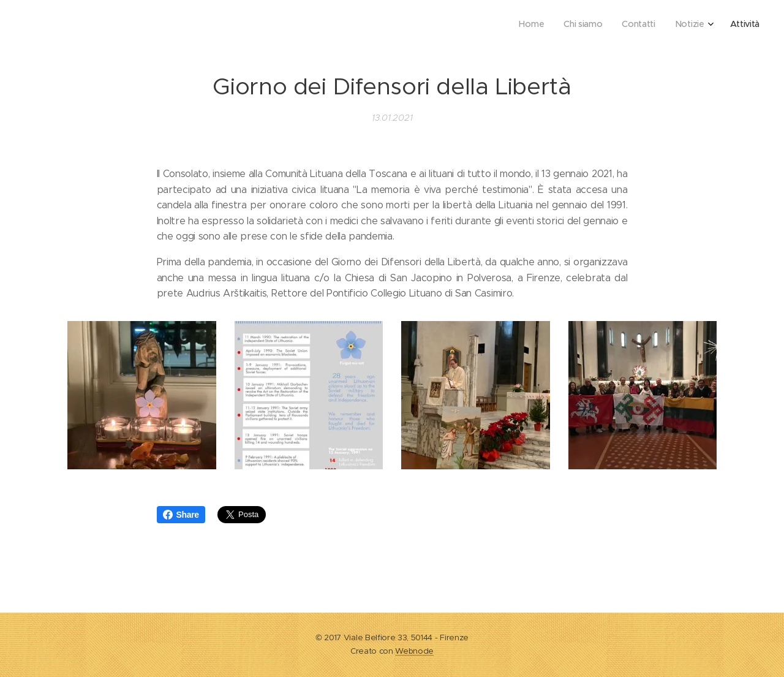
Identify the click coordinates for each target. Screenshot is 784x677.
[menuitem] (678, 25)
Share (181, 515)
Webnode (414, 651)
